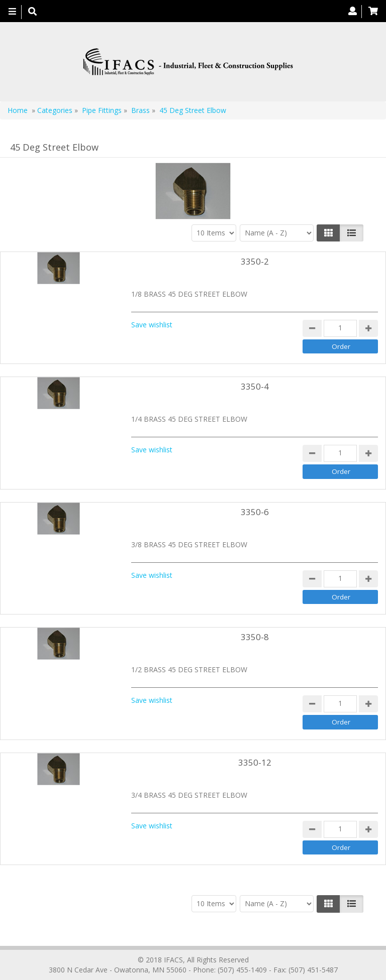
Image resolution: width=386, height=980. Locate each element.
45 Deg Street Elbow (193, 110)
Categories (55, 110)
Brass (140, 110)
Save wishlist (152, 325)
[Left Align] (328, 233)
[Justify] (352, 233)
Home (18, 110)
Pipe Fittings (102, 110)
